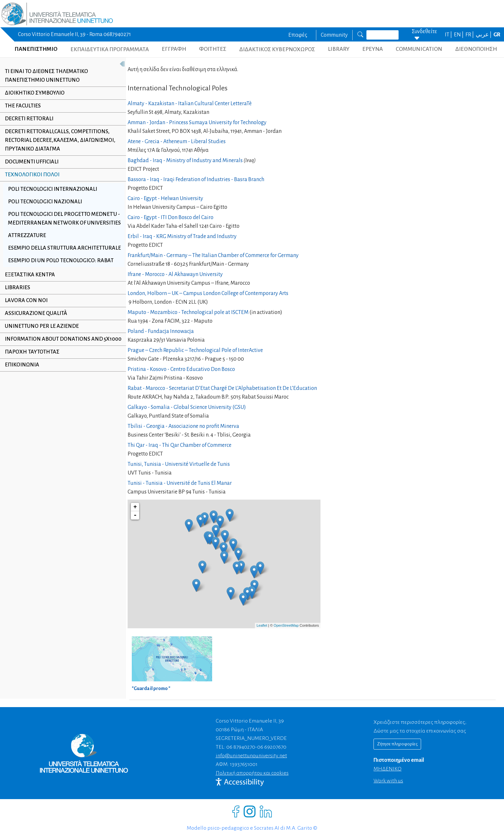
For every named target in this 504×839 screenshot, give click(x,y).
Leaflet (262, 625)
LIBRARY (339, 49)
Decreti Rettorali (29, 119)
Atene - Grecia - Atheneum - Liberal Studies (177, 142)
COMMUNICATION (419, 49)
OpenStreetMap (286, 625)
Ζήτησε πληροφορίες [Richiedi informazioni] (397, 744)
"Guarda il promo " (151, 688)
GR (497, 35)
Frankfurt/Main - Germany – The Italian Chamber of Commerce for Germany (213, 255)
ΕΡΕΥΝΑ (373, 49)
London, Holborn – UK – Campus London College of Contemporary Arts (208, 293)
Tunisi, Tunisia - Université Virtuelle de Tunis (179, 464)
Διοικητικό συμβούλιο (35, 93)
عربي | (484, 35)
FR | (470, 35)
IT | (449, 35)
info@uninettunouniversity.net (251, 756)
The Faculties (23, 106)
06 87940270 (241, 747)
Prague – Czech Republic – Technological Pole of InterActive (195, 350)
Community (334, 35)
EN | (459, 35)
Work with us (388, 781)
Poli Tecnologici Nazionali (45, 202)
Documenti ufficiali (32, 162)
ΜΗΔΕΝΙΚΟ (387, 769)
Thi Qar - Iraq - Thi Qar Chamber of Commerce (180, 445)
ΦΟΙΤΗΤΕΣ (213, 49)
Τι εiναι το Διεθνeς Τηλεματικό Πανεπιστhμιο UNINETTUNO (46, 76)
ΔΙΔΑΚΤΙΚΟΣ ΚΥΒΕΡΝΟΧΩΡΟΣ (277, 49)
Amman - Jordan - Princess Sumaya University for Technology (197, 123)
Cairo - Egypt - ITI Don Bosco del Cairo (171, 217)
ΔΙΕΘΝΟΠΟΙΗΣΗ (476, 49)
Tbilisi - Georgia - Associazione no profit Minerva (183, 426)
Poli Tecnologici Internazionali (53, 189)
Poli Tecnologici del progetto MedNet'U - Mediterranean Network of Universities (63, 223)
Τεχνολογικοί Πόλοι (32, 175)
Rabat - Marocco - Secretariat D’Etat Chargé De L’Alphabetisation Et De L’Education (222, 388)
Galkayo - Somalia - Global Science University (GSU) (187, 407)
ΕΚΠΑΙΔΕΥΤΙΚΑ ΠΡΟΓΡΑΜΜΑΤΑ (110, 49)
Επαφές (298, 35)
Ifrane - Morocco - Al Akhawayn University (175, 274)
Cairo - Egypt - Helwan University (165, 198)
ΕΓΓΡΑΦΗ (174, 49)
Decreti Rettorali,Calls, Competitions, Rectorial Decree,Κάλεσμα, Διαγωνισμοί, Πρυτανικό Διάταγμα (60, 140)
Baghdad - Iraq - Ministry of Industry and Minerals (185, 161)
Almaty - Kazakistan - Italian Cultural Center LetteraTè (190, 104)
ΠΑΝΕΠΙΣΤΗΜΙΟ (36, 49)
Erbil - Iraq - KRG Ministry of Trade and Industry (182, 236)
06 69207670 (272, 747)
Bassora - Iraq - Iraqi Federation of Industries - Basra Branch (196, 180)
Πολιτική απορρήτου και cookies (252, 773)
